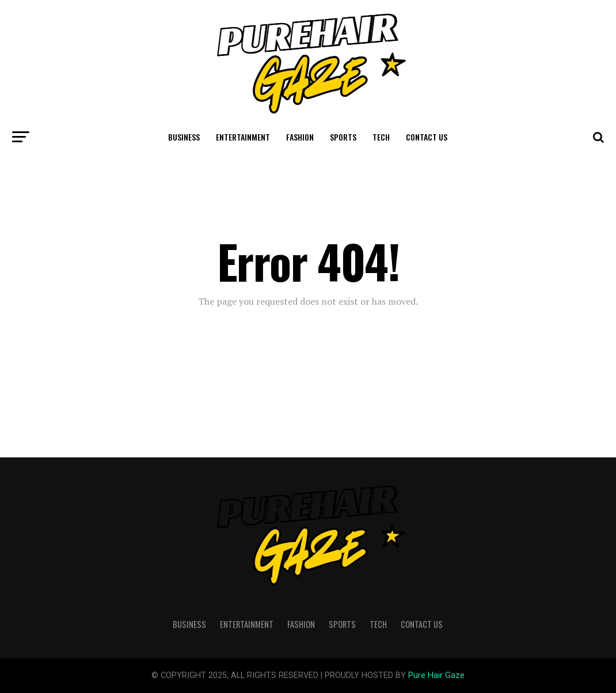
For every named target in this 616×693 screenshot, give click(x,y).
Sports (343, 137)
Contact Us (427, 137)
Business (184, 137)
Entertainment (243, 137)
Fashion (300, 137)
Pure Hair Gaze (436, 675)
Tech (381, 137)
